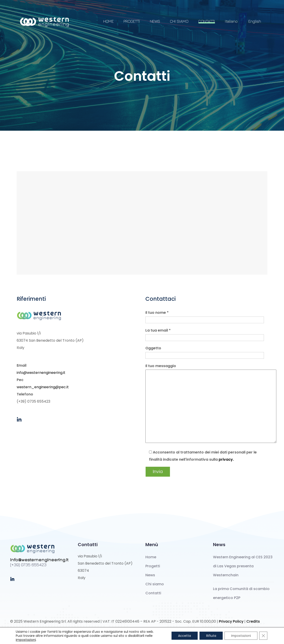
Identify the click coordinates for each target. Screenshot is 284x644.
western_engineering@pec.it (43, 387)
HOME (108, 21)
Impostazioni (241, 636)
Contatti (153, 593)
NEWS (155, 21)
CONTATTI (207, 21)
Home (151, 557)
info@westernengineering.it (41, 373)
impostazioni (26, 640)
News (150, 575)
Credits (253, 621)
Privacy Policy (231, 621)
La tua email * (205, 334)
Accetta (184, 636)
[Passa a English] (254, 24)
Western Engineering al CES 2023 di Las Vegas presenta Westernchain (243, 566)
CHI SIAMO (179, 21)
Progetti (153, 566)
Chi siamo (155, 584)
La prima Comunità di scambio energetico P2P (241, 593)
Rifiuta (210, 636)
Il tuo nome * (205, 316)
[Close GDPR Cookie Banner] (263, 636)
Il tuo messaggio (206, 404)
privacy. (226, 459)
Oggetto (205, 352)
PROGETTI (132, 21)
